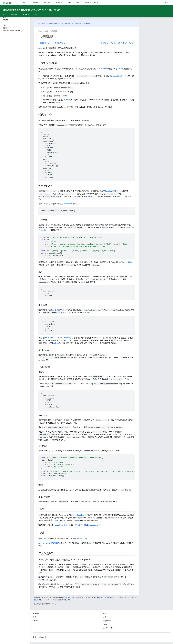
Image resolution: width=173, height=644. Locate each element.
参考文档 (59, 3)
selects (56, 343)
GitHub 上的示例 (116, 76)
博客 (34, 617)
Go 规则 (44, 230)
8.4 (123, 43)
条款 (34, 637)
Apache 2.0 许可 (103, 598)
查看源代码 (60, 43)
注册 (87, 23)
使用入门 (36, 3)
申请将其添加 (82, 525)
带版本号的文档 (90, 3)
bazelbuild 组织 (61, 525)
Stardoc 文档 (82, 538)
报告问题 (45, 43)
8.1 (133, 43)
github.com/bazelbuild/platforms (57, 338)
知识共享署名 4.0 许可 (69, 598)
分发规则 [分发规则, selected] (26, 14)
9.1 (108, 43)
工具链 (57, 310)
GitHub (166, 3)
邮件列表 (67, 23)
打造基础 (42, 23)
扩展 (46, 31)
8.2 (130, 43)
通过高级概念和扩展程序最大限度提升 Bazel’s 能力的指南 (32, 10)
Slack (105, 624)
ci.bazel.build (94, 525)
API (36, 14)
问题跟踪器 (107, 621)
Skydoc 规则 (126, 262)
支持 (105, 617)
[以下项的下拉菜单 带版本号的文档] (99, 3)
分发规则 (54, 31)
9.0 (112, 43)
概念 (4, 14)
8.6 (115, 43)
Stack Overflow (108, 628)
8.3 (126, 43)
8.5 (119, 43)
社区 (78, 3)
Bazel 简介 (23, 3)
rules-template (78, 515)
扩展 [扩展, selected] (69, 3)
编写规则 (14, 14)
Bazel (40, 31)
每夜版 (103, 43)
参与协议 (78, 23)
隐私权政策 (42, 637)
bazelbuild (104, 69)
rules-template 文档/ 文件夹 (50, 543)
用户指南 (47, 3)
